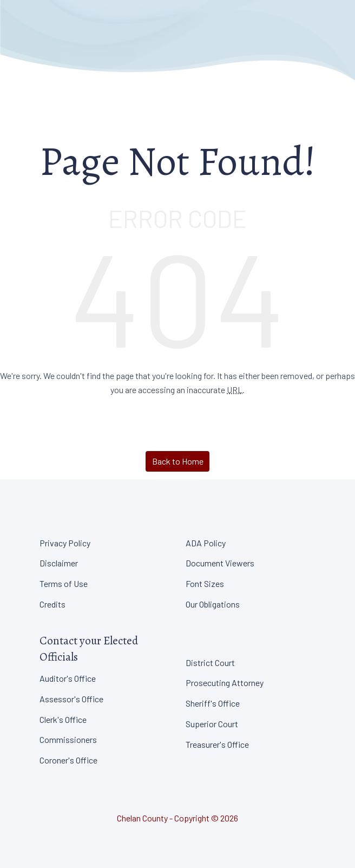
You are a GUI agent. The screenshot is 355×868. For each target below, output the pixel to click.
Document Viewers (220, 563)
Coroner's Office (68, 760)
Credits (52, 604)
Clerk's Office (63, 719)
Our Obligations (213, 604)
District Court (210, 663)
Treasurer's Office (217, 744)
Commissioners (68, 739)
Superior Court (212, 724)
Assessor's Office (71, 699)
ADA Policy (206, 543)
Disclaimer (59, 563)
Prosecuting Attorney (225, 683)
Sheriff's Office (213, 703)
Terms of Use (64, 583)
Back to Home (178, 461)
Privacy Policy (65, 543)
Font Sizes (205, 583)
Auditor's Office (68, 678)
